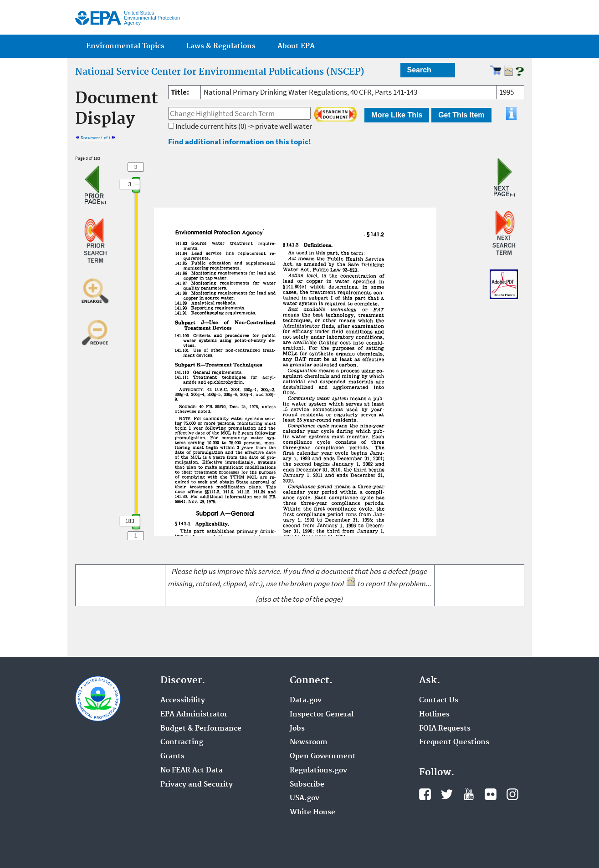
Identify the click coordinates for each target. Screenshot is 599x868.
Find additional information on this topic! (240, 142)
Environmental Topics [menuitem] (125, 46)
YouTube (469, 794)
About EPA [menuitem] (296, 46)
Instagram (512, 794)
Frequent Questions (454, 742)
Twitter (447, 794)
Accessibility (183, 700)
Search (419, 70)
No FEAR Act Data (192, 771)
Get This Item (461, 115)
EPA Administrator (194, 715)
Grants (172, 756)
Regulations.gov (318, 771)
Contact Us (439, 700)
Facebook (425, 794)
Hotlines (434, 715)
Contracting (182, 742)
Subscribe (307, 785)
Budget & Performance (201, 729)
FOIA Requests (445, 729)
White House (312, 812)
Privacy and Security (197, 785)
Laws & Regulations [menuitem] (221, 46)
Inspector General (322, 715)
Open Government (323, 756)
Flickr (491, 794)
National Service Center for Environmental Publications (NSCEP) (220, 72)
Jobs (297, 729)
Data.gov (306, 700)
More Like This (397, 115)
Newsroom (309, 742)
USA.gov (305, 798)
